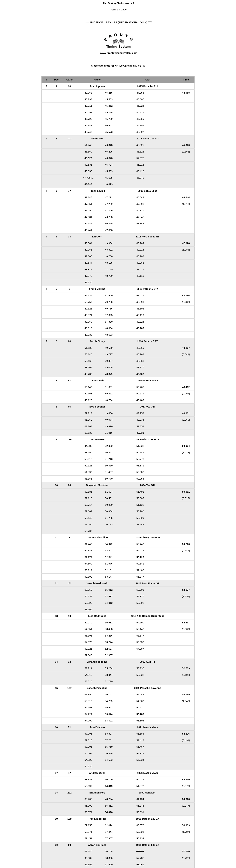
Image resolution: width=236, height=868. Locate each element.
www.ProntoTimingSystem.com (119, 53)
